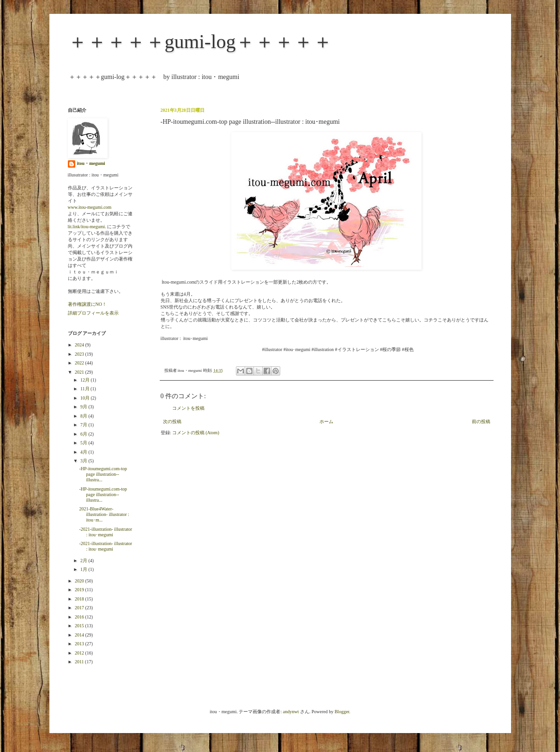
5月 (84, 443)
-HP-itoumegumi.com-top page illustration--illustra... (103, 474)
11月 (85, 389)
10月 (86, 398)
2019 (80, 590)
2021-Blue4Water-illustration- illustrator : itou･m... (104, 514)
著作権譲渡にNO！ (87, 304)
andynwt (291, 712)
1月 (84, 569)
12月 (86, 380)
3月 (84, 461)
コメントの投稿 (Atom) (196, 433)
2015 (80, 626)
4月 (84, 452)
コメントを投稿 (188, 408)
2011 (80, 662)
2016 (80, 617)
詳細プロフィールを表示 (93, 313)
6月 (84, 434)
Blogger (342, 712)
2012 (80, 653)
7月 (84, 425)
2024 (80, 345)
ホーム (326, 421)
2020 (80, 581)
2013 (80, 644)
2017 (80, 608)
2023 (80, 354)
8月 (84, 416)
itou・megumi (91, 163)
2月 (84, 561)
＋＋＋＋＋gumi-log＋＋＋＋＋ (200, 42)
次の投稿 (172, 421)
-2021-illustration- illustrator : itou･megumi (106, 532)
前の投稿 (481, 421)
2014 (80, 635)
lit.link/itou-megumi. (87, 227)
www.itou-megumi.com (90, 207)
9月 (84, 407)
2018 (80, 599)
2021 (80, 372)
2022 (80, 363)
